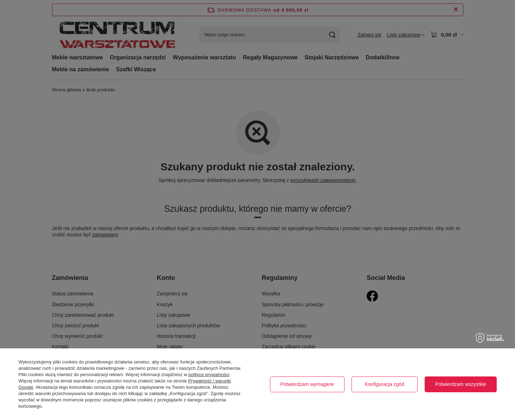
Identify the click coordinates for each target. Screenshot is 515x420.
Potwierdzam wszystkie (461, 384)
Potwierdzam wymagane (307, 384)
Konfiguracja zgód (385, 384)
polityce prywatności (209, 375)
